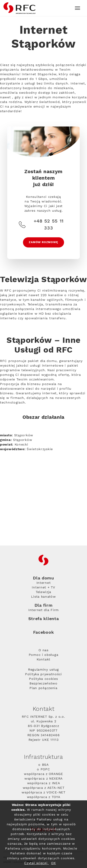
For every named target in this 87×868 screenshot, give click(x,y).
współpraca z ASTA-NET (44, 788)
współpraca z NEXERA (43, 779)
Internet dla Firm (43, 610)
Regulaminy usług (43, 670)
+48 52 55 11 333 (41, 225)
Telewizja (43, 592)
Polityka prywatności (43, 674)
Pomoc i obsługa (44, 655)
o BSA (43, 765)
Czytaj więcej (36, 863)
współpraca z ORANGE (43, 774)
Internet (44, 583)
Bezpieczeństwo (43, 684)
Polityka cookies (43, 679)
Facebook (44, 632)
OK (53, 863)
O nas (43, 650)
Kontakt (43, 660)
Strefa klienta (44, 619)
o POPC (43, 769)
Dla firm (44, 606)
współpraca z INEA (44, 783)
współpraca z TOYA (44, 797)
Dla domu (43, 578)
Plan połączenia (43, 688)
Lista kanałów (43, 597)
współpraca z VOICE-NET (43, 793)
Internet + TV (43, 588)
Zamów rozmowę (43, 242)
